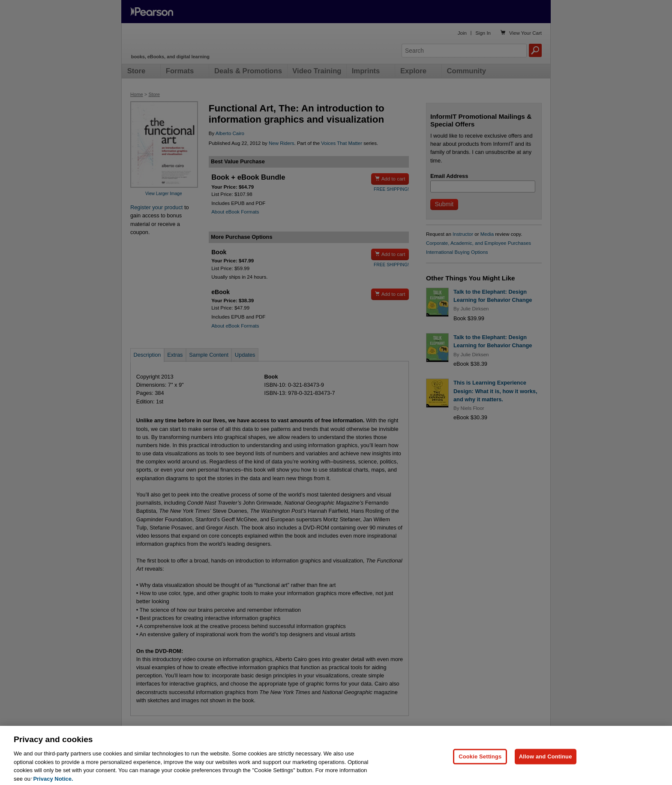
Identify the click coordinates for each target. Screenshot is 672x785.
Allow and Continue (546, 768)
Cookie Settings (480, 768)
